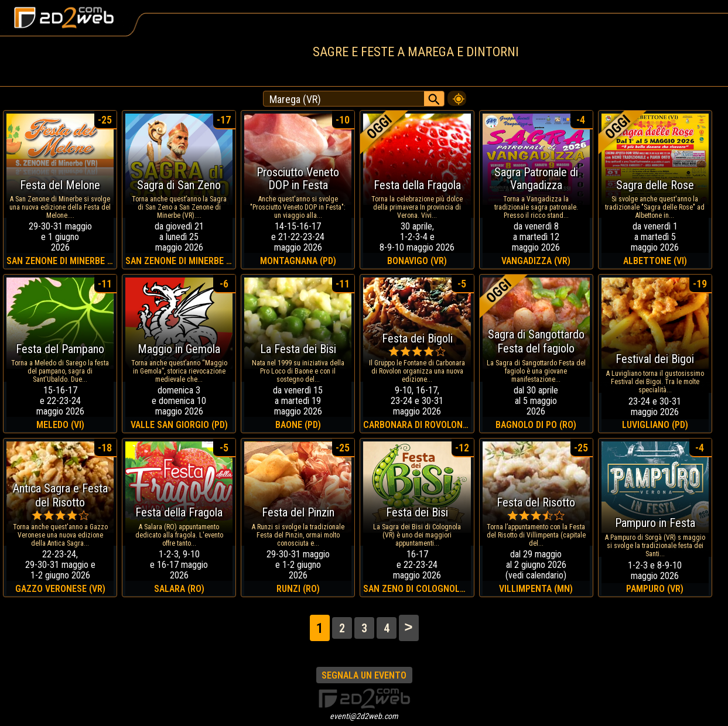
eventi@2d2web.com (364, 716)
